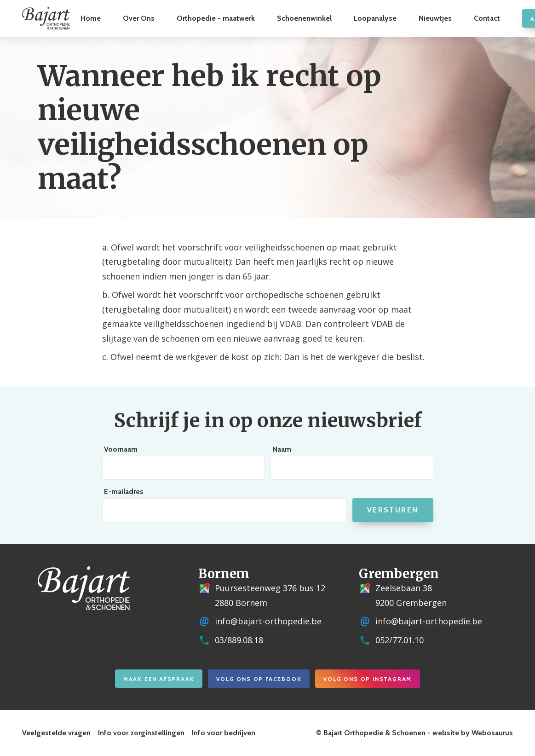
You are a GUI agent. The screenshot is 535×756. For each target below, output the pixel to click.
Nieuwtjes (435, 18)
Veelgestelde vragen (56, 733)
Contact (487, 18)
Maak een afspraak (159, 679)
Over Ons (139, 18)
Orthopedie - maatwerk (216, 18)
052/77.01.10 (400, 640)
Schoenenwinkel (304, 18)
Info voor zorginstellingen (141, 733)
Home (91, 18)
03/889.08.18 (239, 640)
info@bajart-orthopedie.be (268, 621)
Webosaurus (492, 733)
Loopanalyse (375, 18)
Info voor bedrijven (224, 733)
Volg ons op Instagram (368, 679)
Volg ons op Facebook (259, 679)
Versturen (393, 510)
